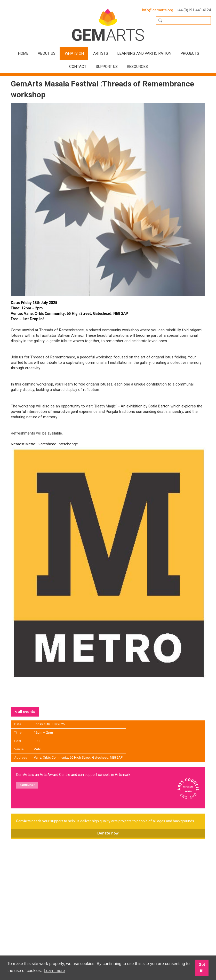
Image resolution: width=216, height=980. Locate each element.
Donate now (108, 833)
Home (23, 53)
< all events (25, 712)
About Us (47, 53)
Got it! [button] (202, 968)
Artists (101, 53)
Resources (137, 67)
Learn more (27, 785)
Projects (190, 53)
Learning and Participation (144, 53)
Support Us (107, 67)
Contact (78, 67)
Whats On (74, 53)
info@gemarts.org (158, 10)
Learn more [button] (54, 971)
